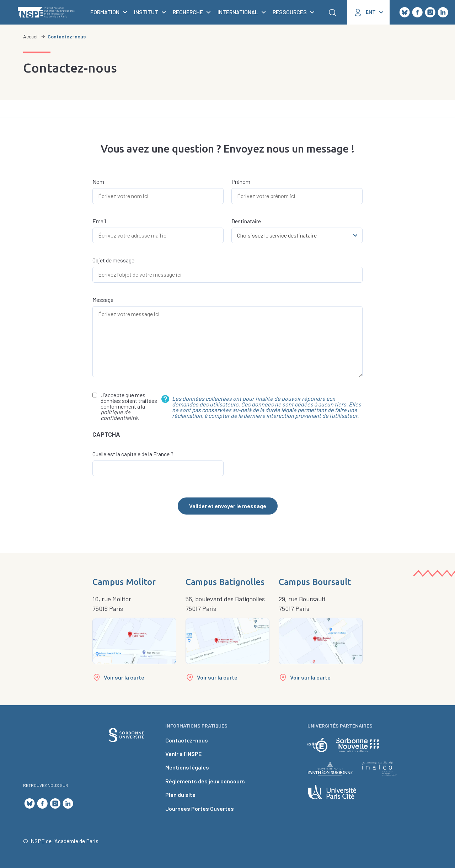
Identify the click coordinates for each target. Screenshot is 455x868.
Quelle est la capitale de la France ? (133, 454)
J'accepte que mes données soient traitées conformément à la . (129, 406)
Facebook (417, 12)
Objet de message (113, 260)
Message (103, 300)
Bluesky (405, 12)
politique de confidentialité (119, 415)
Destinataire (246, 221)
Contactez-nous (187, 740)
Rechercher (332, 12)
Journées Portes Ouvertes (200, 808)
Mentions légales (187, 767)
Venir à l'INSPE (183, 754)
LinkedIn (443, 12)
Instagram (430, 12)
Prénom (241, 182)
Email (99, 221)
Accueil (31, 36)
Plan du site (180, 795)
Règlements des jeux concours (205, 781)
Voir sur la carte (124, 677)
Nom (98, 182)
